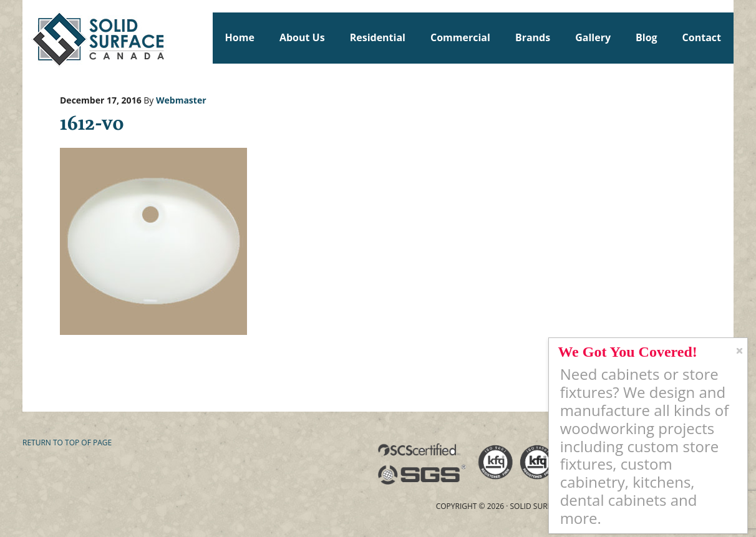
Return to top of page (67, 443)
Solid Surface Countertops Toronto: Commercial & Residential (28, 37)
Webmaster (181, 100)
